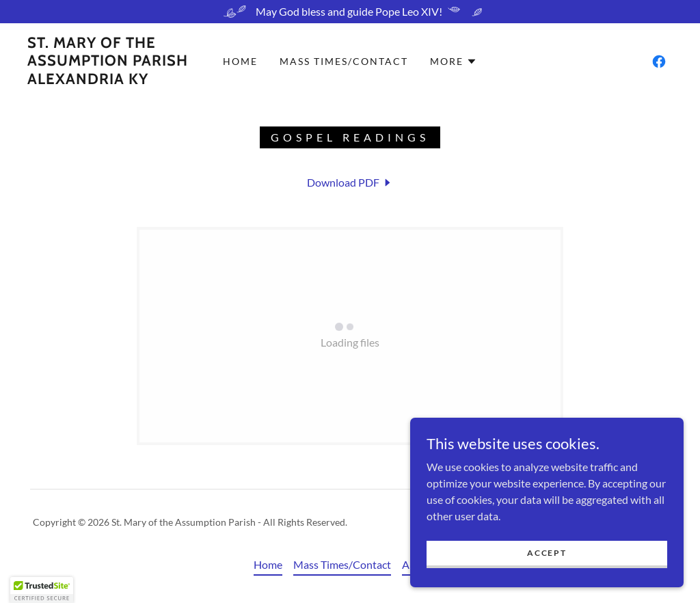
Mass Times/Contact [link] (344, 61)
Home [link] (240, 61)
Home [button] (268, 564)
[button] (454, 62)
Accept (547, 553)
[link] (108, 80)
